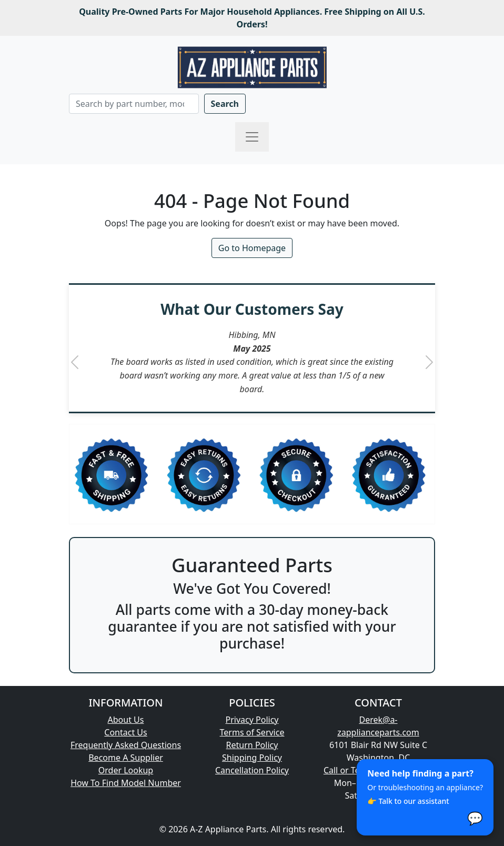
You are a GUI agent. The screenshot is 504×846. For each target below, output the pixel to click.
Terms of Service (252, 732)
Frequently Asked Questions (126, 745)
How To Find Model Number (126, 783)
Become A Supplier (126, 758)
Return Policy (252, 745)
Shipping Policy (252, 758)
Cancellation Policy (252, 770)
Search (225, 104)
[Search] (134, 104)
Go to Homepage (252, 248)
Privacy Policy (252, 720)
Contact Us (125, 732)
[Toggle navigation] (252, 137)
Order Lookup (126, 770)
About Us (126, 720)
